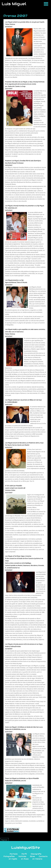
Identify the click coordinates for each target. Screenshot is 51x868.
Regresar (4, 840)
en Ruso (25, 859)
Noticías (22, 856)
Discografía (36, 854)
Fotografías (9, 856)
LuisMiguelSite (26, 848)
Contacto (43, 856)
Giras (32, 856)
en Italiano (37, 859)
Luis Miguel (14, 4)
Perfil (24, 854)
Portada (14, 854)
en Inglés (13, 859)
